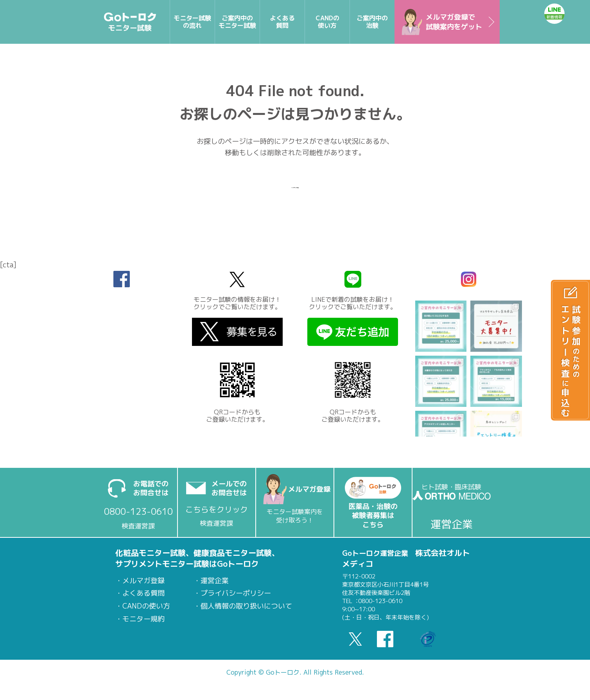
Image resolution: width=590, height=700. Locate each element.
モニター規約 (143, 619)
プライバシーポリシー (236, 593)
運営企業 (215, 581)
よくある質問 (143, 593)
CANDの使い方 (146, 606)
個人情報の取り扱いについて (246, 606)
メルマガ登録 (143, 581)
